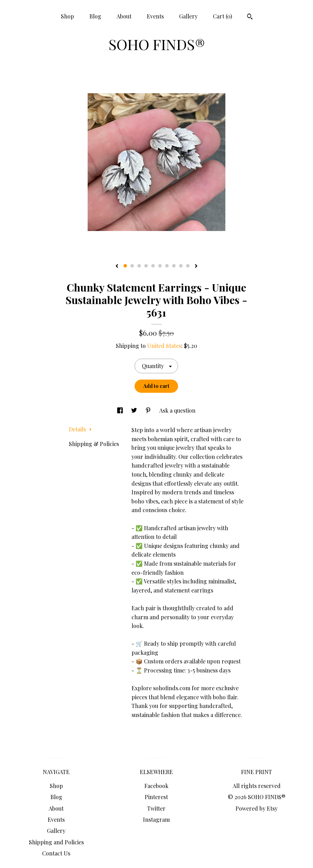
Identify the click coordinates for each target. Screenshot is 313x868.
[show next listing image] (196, 266)
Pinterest (156, 797)
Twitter (156, 808)
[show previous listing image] (117, 266)
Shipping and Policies (56, 842)
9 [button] (181, 266)
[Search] (250, 17)
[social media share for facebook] (121, 410)
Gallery (188, 16)
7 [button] (167, 266)
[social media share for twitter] (135, 410)
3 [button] (139, 266)
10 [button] (188, 266)
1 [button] (125, 266)
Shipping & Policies (94, 444)
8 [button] (174, 266)
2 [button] (132, 266)
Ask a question (177, 410)
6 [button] (160, 266)
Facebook (156, 786)
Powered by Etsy (256, 808)
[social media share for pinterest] (149, 410)
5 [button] (153, 266)
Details (80, 429)
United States (164, 346)
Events (155, 16)
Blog (95, 16)
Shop (67, 16)
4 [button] (146, 266)
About (124, 16)
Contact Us (56, 853)
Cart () (222, 16)
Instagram (156, 819)
